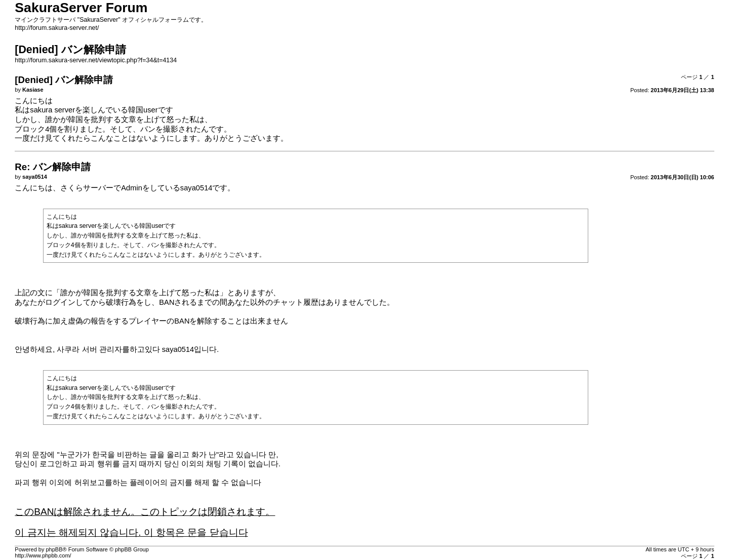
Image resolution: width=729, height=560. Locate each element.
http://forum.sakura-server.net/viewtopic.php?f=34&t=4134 (96, 60)
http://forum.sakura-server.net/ (57, 28)
